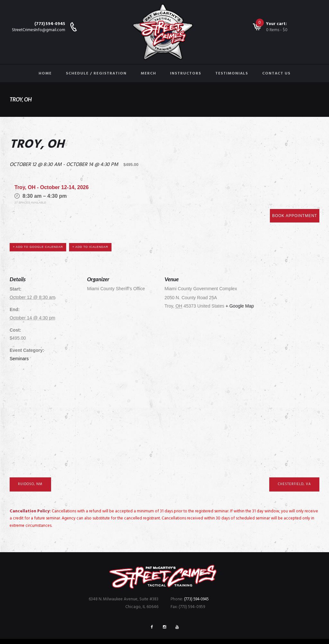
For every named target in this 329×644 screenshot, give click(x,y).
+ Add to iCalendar (93, 225)
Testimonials (232, 74)
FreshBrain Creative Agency (224, 632)
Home (45, 74)
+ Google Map (240, 284)
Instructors (186, 74)
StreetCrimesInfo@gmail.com (39, 30)
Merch (148, 74)
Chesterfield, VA (293, 463)
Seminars (19, 337)
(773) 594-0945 (50, 24)
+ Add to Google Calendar (39, 225)
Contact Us (276, 74)
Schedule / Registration (96, 74)
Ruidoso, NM (32, 463)
